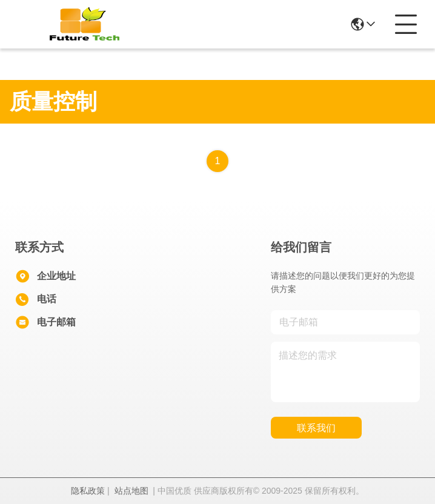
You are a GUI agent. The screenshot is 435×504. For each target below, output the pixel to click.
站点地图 (131, 491)
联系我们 (316, 428)
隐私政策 (88, 491)
